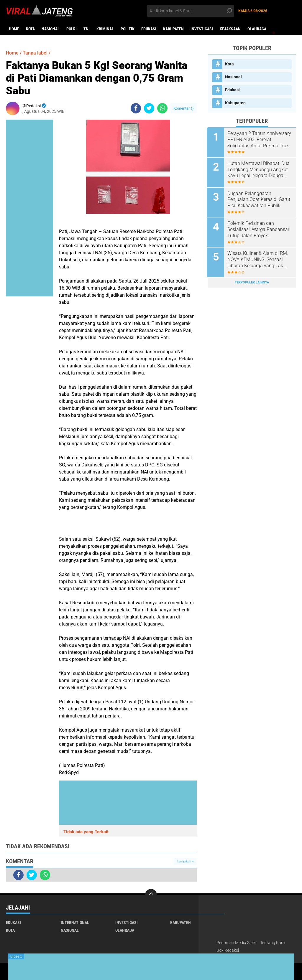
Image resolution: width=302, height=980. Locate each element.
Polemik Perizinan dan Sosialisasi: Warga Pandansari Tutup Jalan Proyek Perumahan (260, 229)
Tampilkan (185, 861)
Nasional (51, 29)
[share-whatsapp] (162, 108)
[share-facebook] (136, 108)
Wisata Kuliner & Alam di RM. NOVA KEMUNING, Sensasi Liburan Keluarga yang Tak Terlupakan (259, 259)
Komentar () (184, 108)
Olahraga (257, 29)
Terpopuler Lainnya (252, 281)
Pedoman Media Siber (236, 943)
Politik (128, 29)
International (75, 923)
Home (14, 29)
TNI (87, 29)
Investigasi (202, 29)
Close (16, 956)
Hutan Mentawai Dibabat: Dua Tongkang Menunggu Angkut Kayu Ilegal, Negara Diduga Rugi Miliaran (259, 169)
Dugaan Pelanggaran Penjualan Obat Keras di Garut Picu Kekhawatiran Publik (260, 199)
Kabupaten (173, 29)
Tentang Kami (273, 943)
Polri (72, 29)
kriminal (105, 29)
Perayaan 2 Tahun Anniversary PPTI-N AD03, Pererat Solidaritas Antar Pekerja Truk (255, 140)
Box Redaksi (228, 950)
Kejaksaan (230, 29)
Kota (30, 29)
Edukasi (149, 29)
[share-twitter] (149, 108)
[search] (190, 11)
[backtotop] (151, 895)
